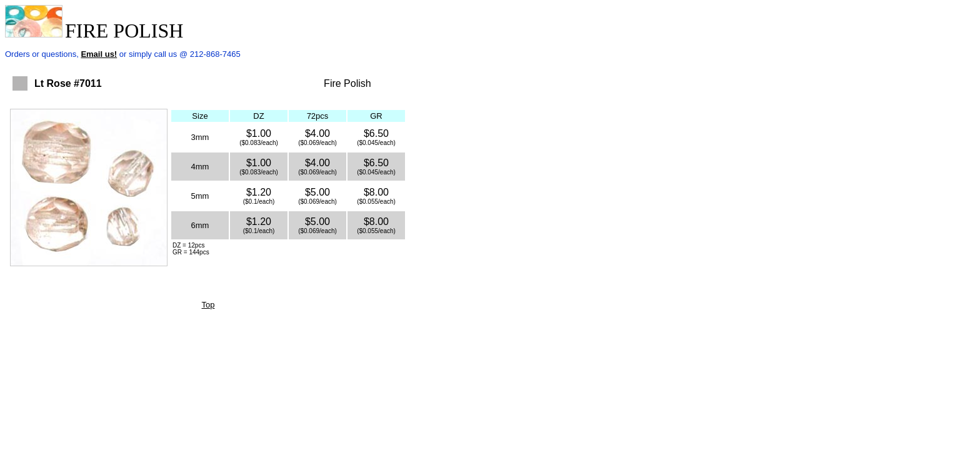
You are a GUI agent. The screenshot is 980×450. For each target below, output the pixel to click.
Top (208, 305)
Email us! (99, 54)
